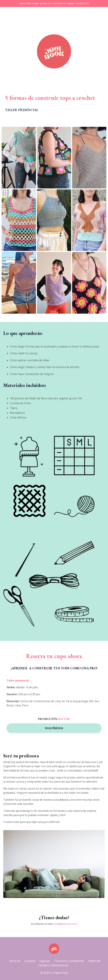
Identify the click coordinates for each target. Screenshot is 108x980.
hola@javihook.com (65, 924)
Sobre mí (15, 961)
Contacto (30, 961)
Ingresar (45, 961)
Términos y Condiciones (69, 961)
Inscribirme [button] (54, 728)
